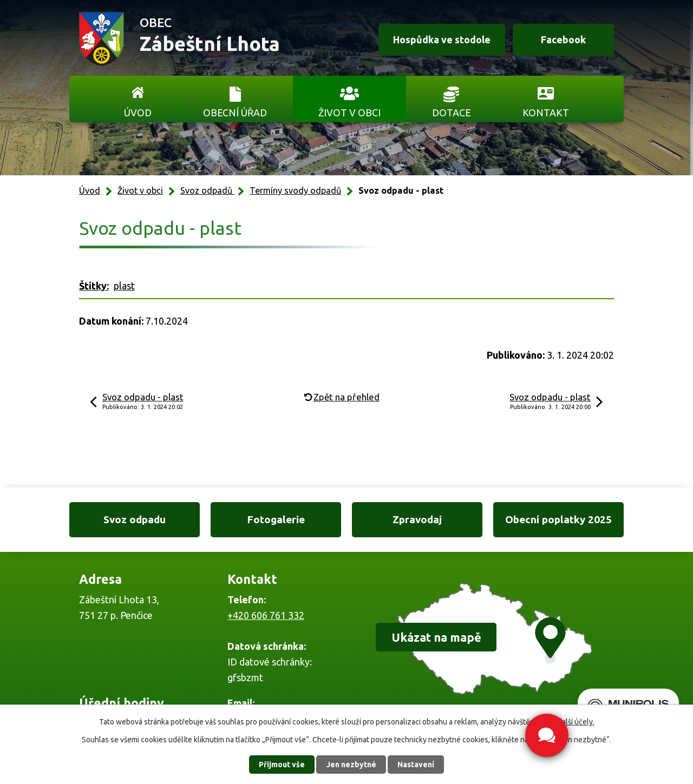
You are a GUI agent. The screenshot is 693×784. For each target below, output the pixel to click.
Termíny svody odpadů (295, 190)
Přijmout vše (282, 765)
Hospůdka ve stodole (442, 39)
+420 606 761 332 (266, 615)
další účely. (576, 722)
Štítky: (94, 286)
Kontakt (546, 113)
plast (124, 286)
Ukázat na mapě (436, 637)
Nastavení (416, 765)
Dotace (452, 113)
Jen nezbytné (351, 765)
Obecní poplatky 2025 (558, 519)
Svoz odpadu (135, 519)
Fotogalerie (276, 519)
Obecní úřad (235, 113)
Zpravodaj (417, 519)
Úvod (138, 113)
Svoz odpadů (207, 190)
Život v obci (349, 113)
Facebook (563, 39)
